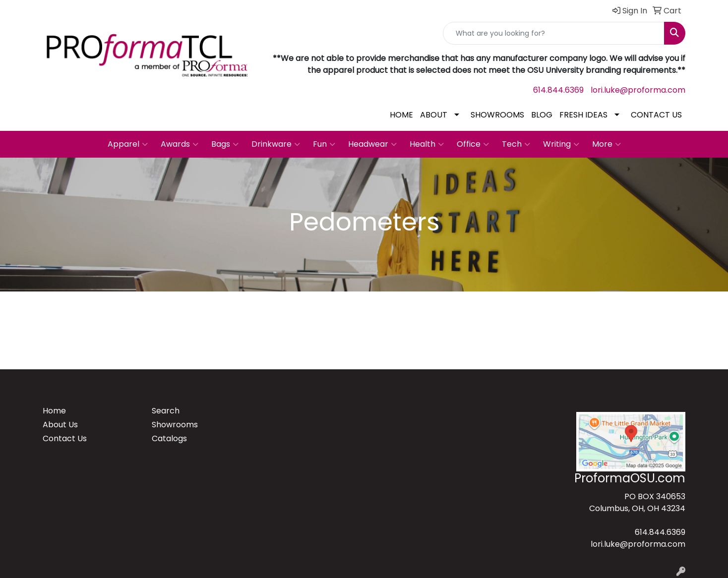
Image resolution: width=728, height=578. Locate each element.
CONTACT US (656, 115)
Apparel (128, 144)
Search (166, 411)
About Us (60, 425)
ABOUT (434, 115)
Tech (516, 144)
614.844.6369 (558, 90)
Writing (561, 144)
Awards (180, 144)
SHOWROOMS (497, 115)
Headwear (372, 144)
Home (54, 411)
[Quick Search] (554, 33)
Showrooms (175, 425)
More (607, 144)
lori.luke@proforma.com (638, 90)
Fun (324, 144)
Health (427, 144)
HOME (401, 115)
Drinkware (276, 144)
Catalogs (169, 438)
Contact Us (65, 438)
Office (473, 144)
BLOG (542, 115)
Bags (225, 144)
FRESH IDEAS (583, 115)
